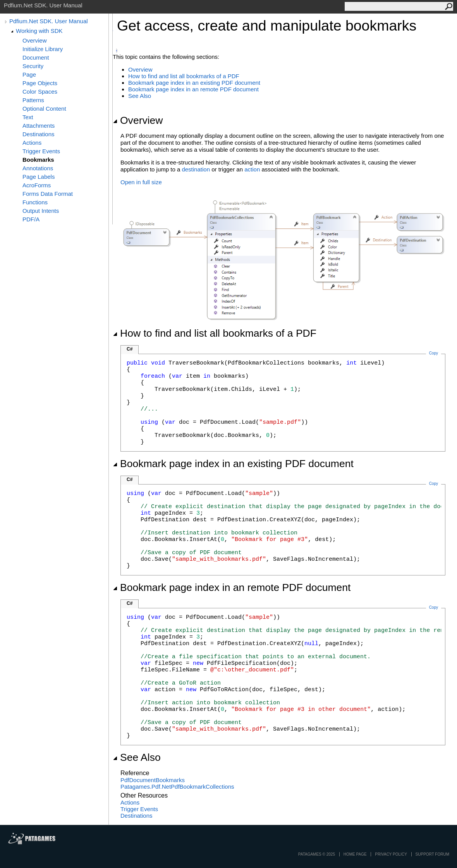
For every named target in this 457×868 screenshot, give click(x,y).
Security (33, 66)
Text (28, 117)
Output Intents (41, 211)
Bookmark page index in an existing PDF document (194, 83)
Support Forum (432, 854)
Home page (355, 854)
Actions (32, 143)
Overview (35, 40)
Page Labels (39, 177)
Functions (35, 202)
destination (196, 169)
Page (29, 74)
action (252, 169)
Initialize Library (43, 49)
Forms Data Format (48, 194)
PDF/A (31, 219)
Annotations (38, 168)
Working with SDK (39, 31)
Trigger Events (41, 151)
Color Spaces (40, 92)
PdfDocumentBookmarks (153, 780)
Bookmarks (38, 160)
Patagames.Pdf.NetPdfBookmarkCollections (177, 787)
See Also (140, 96)
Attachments (39, 126)
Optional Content (44, 109)
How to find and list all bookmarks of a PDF (184, 76)
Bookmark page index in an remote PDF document (193, 89)
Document (36, 57)
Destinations (39, 134)
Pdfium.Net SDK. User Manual (49, 21)
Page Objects (40, 83)
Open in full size (141, 182)
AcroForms (37, 185)
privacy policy (391, 854)
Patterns (33, 100)
